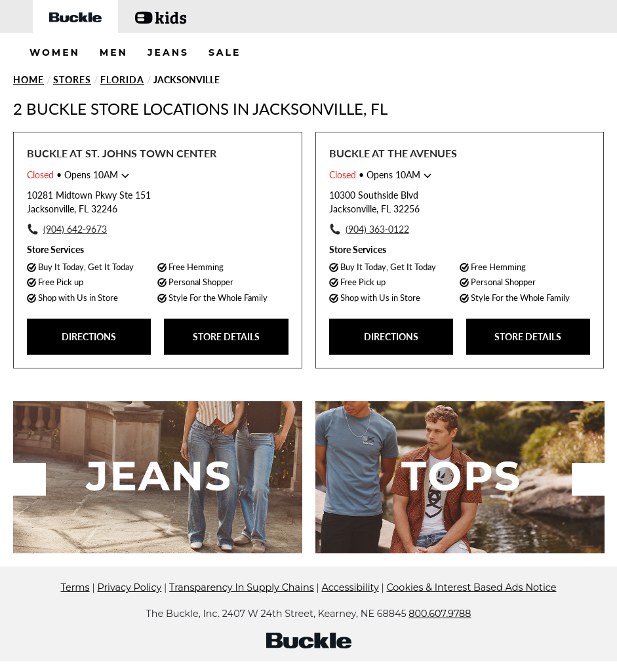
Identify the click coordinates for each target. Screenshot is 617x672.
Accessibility (350, 587)
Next (588, 479)
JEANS (168, 52)
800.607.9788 (440, 614)
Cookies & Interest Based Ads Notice (471, 587)
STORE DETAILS (226, 337)
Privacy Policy (129, 587)
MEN (114, 52)
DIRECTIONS (89, 337)
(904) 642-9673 (75, 229)
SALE (225, 52)
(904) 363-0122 (377, 229)
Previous (30, 479)
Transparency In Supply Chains (242, 587)
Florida (122, 80)
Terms (75, 587)
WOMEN (55, 52)
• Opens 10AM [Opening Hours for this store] (72, 175)
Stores (72, 80)
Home (29, 80)
